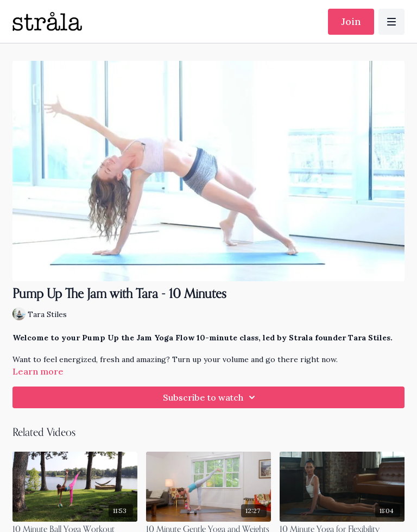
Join (351, 21)
